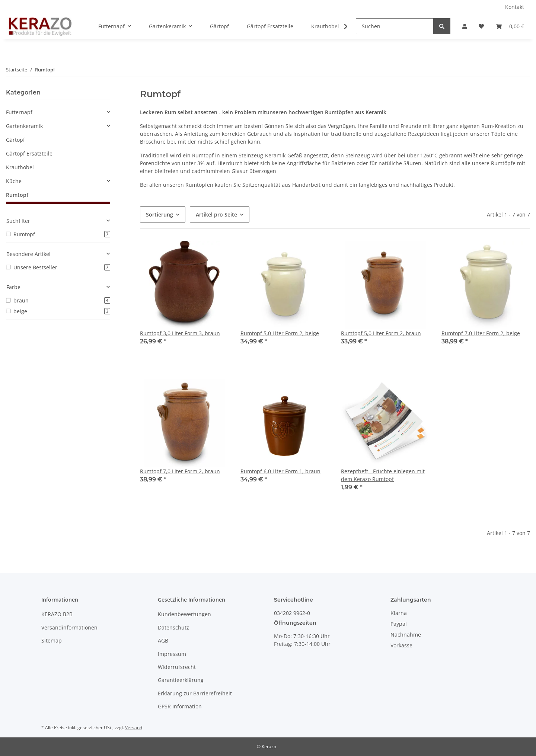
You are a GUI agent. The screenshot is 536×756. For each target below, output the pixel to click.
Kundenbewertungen (184, 614)
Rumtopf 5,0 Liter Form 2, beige (280, 333)
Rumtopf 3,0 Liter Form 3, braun (180, 333)
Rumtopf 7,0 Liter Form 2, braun (180, 471)
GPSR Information (180, 706)
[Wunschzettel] (481, 26)
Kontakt (515, 7)
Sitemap (52, 640)
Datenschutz (173, 627)
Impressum (172, 654)
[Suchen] (395, 26)
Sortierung (159, 214)
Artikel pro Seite (216, 214)
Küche (14, 181)
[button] (465, 26)
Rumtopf (17, 195)
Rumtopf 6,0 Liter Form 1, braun (280, 471)
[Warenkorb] (510, 26)
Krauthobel (20, 167)
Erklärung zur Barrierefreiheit (195, 693)
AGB (163, 640)
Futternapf (19, 112)
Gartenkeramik (24, 126)
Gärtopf (15, 140)
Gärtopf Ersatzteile (29, 153)
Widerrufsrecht (177, 667)
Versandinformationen (69, 627)
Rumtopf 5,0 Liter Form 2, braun (381, 333)
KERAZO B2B (57, 614)
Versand (134, 728)
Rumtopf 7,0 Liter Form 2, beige (481, 333)
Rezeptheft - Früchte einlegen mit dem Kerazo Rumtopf (383, 475)
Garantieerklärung (181, 680)
